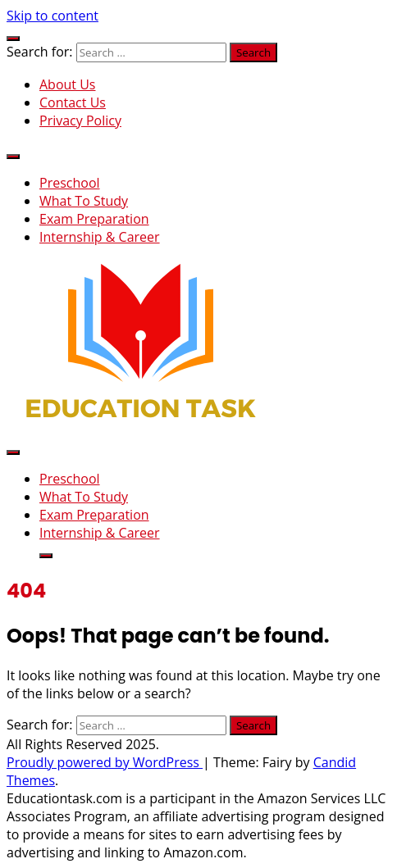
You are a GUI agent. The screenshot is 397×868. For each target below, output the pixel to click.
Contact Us (73, 102)
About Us (68, 84)
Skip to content (52, 16)
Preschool (70, 183)
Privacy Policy (80, 120)
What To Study (84, 201)
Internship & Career (100, 237)
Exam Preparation (94, 219)
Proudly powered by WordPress (105, 762)
